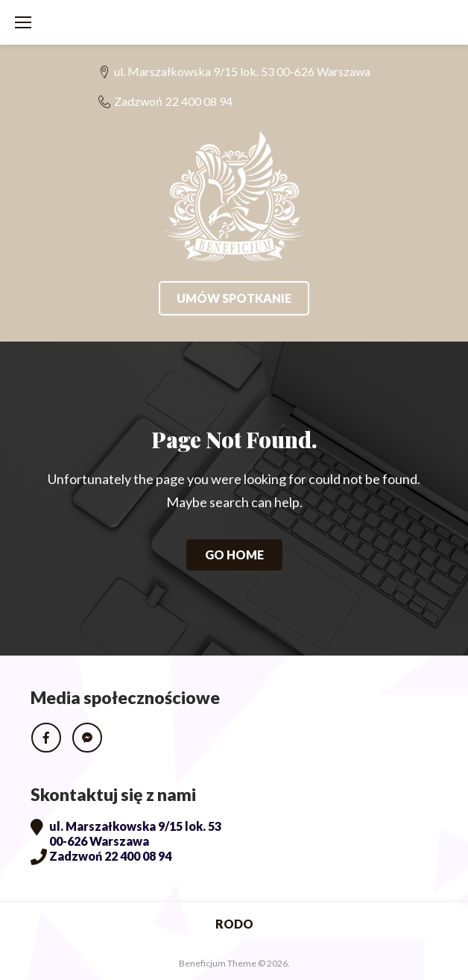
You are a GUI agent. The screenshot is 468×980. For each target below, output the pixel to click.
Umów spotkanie (234, 298)
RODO (234, 924)
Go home (234, 555)
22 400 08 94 (199, 101)
